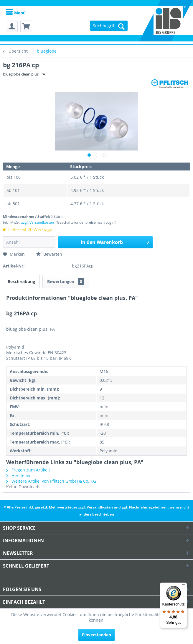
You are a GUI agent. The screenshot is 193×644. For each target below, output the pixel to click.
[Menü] (184, 586)
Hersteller (19, 475)
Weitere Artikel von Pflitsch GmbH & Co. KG (51, 481)
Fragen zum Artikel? (28, 470)
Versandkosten (100, 507)
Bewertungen (66, 281)
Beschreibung (21, 281)
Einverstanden (97, 635)
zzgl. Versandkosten (38, 222)
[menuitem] (16, 12)
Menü (16, 13)
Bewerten (49, 254)
